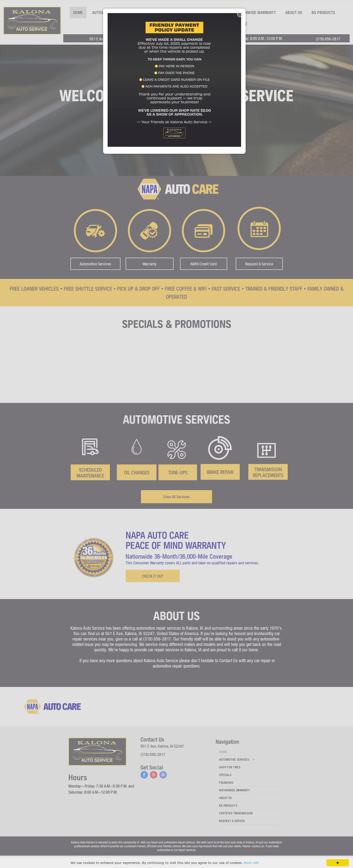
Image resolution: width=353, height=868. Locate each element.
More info (251, 863)
